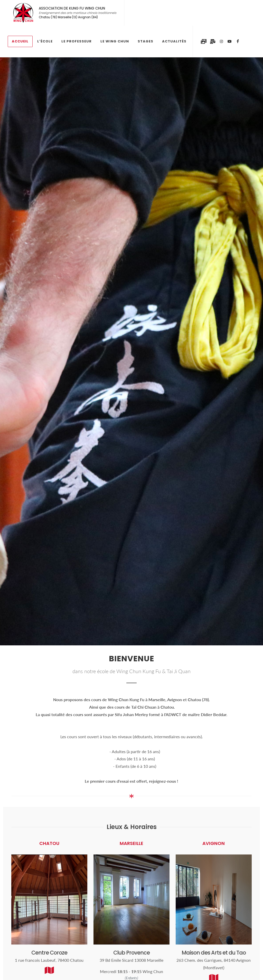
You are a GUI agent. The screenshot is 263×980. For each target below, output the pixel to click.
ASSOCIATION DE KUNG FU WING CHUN (78, 13)
